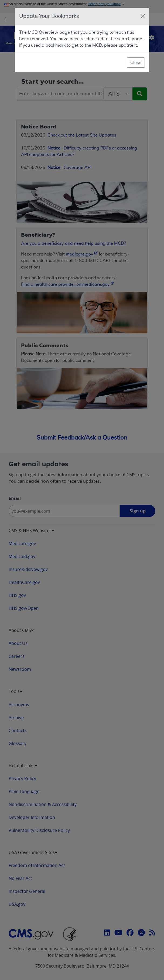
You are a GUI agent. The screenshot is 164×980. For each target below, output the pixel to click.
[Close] (143, 16)
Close (136, 63)
